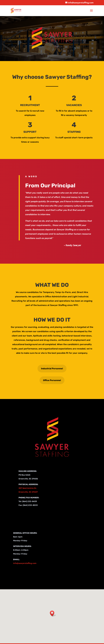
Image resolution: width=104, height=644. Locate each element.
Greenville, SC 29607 (28, 492)
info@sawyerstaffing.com (25, 563)
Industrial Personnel (52, 369)
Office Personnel (52, 380)
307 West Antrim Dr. (28, 488)
